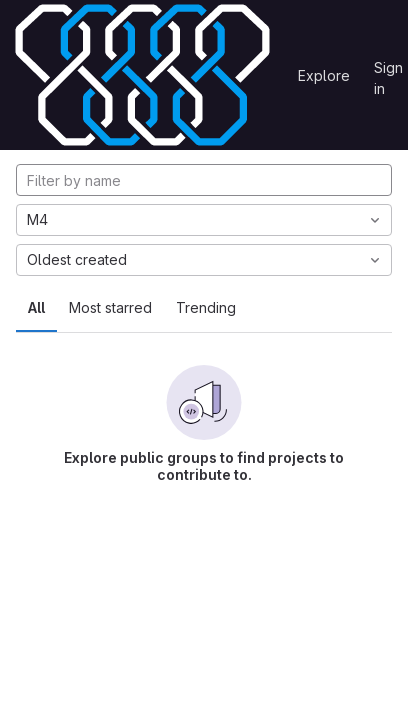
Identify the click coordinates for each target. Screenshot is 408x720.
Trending (206, 307)
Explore (324, 75)
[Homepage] (142, 75)
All (36, 307)
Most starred (110, 307)
